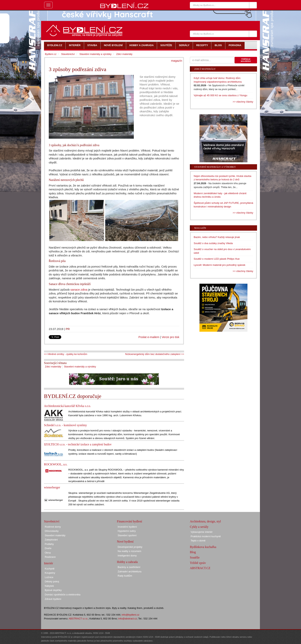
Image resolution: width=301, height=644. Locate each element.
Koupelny (50, 573)
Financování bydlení (129, 521)
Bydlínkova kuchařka (203, 547)
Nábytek (49, 586)
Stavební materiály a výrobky (80, 367)
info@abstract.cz (128, 619)
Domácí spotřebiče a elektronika (63, 595)
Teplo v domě (198, 541)
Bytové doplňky (53, 590)
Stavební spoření (127, 535)
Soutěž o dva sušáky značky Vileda (213, 243)
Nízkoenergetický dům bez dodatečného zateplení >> (155, 354)
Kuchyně (50, 569)
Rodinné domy (53, 527)
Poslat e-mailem (149, 337)
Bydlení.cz (51, 54)
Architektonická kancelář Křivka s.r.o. (67, 406)
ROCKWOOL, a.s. (56, 464)
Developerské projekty (130, 547)
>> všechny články (243, 102)
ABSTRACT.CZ (200, 568)
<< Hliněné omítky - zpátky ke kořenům (66, 354)
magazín (177, 61)
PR (68, 329)
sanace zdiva (79, 290)
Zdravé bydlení (53, 599)
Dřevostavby (52, 531)
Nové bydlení (125, 542)
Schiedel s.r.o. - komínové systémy (65, 425)
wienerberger (52, 487)
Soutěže (195, 557)
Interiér (48, 563)
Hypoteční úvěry (127, 531)
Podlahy (49, 544)
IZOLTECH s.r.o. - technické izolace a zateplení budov (78, 444)
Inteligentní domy (127, 556)
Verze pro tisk (170, 337)
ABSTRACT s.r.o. (78, 619)
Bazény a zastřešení (129, 567)
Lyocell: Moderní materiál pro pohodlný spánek (220, 265)
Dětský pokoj (52, 581)
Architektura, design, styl (205, 521)
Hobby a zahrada (127, 562)
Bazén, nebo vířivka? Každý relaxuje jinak (217, 237)
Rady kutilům (125, 576)
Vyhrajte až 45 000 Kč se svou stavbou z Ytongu (220, 95)
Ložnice (49, 577)
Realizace (50, 557)
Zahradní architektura (130, 571)
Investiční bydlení (127, 527)
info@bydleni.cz (131, 615)
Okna (48, 553)
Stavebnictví (68, 54)
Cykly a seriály (199, 527)
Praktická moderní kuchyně (206, 536)
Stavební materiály (55, 535)
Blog (193, 552)
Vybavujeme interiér (202, 532)
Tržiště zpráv (198, 563)
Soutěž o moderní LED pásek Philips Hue (217, 259)
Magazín (200, 228)
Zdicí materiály (53, 367)
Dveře (48, 548)
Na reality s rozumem (129, 551)
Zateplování (51, 540)
